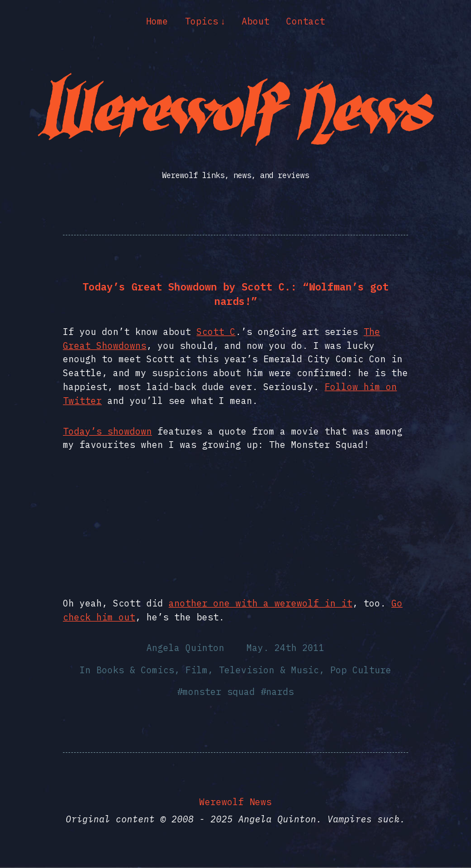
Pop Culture (361, 670)
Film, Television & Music (252, 670)
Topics (202, 21)
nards (280, 692)
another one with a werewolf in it (261, 603)
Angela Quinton (185, 648)
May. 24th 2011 (286, 648)
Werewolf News (235, 802)
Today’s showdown (107, 431)
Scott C (216, 332)
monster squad (219, 692)
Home (157, 21)
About (256, 21)
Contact (306, 21)
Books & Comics (135, 670)
